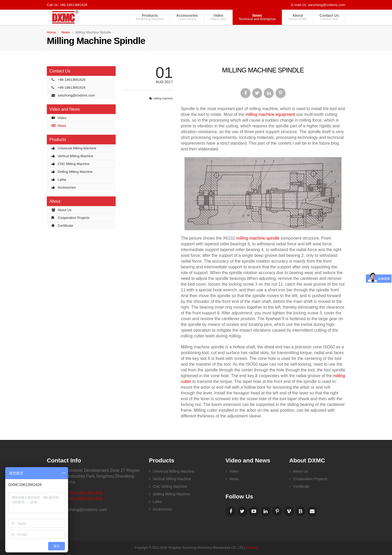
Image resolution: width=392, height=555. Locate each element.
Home (51, 32)
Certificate (62, 226)
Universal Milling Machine (74, 148)
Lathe (59, 180)
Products (150, 17)
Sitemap (252, 548)
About (298, 17)
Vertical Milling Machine (72, 156)
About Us (61, 210)
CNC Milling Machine (71, 164)
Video (218, 17)
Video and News (65, 109)
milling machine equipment (270, 114)
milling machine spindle (258, 238)
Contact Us (329, 17)
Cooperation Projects (71, 218)
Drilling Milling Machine (72, 172)
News (257, 17)
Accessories (187, 17)
